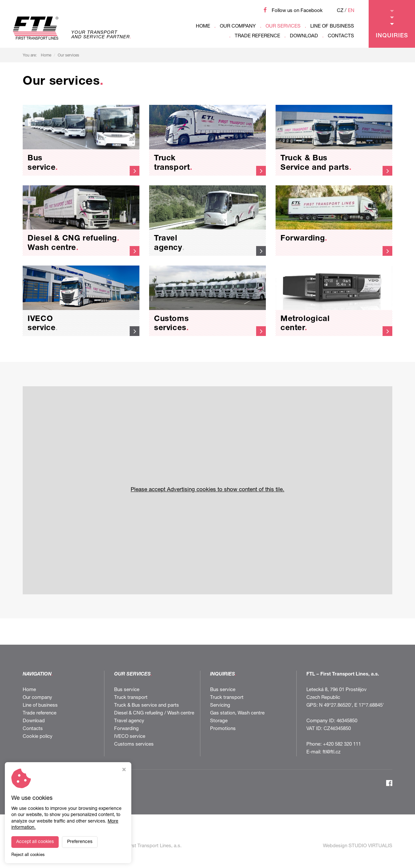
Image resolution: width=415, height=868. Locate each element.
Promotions (223, 729)
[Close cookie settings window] (124, 770)
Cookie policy (38, 737)
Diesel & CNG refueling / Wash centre (154, 713)
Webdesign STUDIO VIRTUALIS (358, 846)
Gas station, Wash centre (237, 713)
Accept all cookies (35, 842)
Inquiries (392, 25)
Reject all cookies (28, 855)
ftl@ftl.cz (332, 752)
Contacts (341, 36)
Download (304, 36)
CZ (340, 11)
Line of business (332, 26)
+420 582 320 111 (342, 744)
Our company (238, 26)
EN (351, 11)
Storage (219, 721)
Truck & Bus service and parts (147, 706)
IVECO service (130, 737)
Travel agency (129, 721)
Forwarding (126, 729)
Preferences (80, 842)
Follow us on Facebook (297, 11)
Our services (283, 26)
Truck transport (131, 698)
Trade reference (257, 36)
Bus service (127, 690)
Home (203, 26)
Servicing (220, 706)
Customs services (134, 744)
